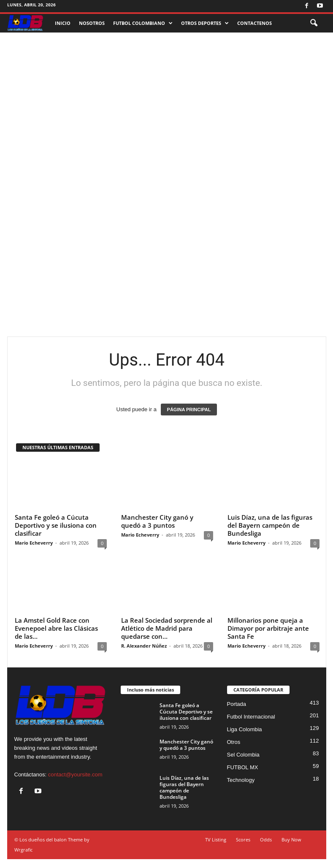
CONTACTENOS (254, 23)
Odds (266, 840)
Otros (234, 742)
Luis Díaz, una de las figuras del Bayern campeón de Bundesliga (270, 525)
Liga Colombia (245, 729)
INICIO (63, 23)
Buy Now (291, 840)
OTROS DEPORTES (205, 23)
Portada (237, 704)
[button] (314, 23)
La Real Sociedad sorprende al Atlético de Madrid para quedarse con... (167, 628)
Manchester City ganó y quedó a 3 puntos (157, 521)
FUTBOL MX (243, 767)
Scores (243, 840)
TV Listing (216, 840)
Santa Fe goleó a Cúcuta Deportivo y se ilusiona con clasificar (56, 525)
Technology (241, 780)
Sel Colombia (243, 755)
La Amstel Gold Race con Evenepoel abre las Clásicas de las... (56, 628)
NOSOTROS (92, 23)
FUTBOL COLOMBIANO (143, 23)
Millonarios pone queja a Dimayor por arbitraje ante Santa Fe (268, 628)
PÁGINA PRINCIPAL (189, 410)
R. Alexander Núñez (144, 646)
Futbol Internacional (251, 717)
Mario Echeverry (34, 543)
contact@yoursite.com (75, 774)
